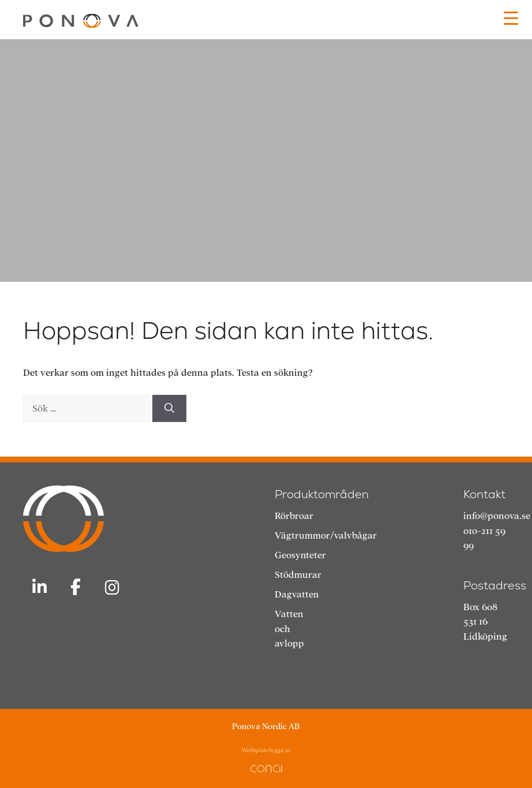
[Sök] (169, 409)
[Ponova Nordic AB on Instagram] (113, 588)
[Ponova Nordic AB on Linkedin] (39, 588)
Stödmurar (298, 575)
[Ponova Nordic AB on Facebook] (76, 588)
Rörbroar (294, 516)
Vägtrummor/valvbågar (326, 535)
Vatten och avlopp (289, 629)
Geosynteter (300, 555)
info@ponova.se (497, 516)
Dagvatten (297, 594)
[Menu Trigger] (511, 18)
